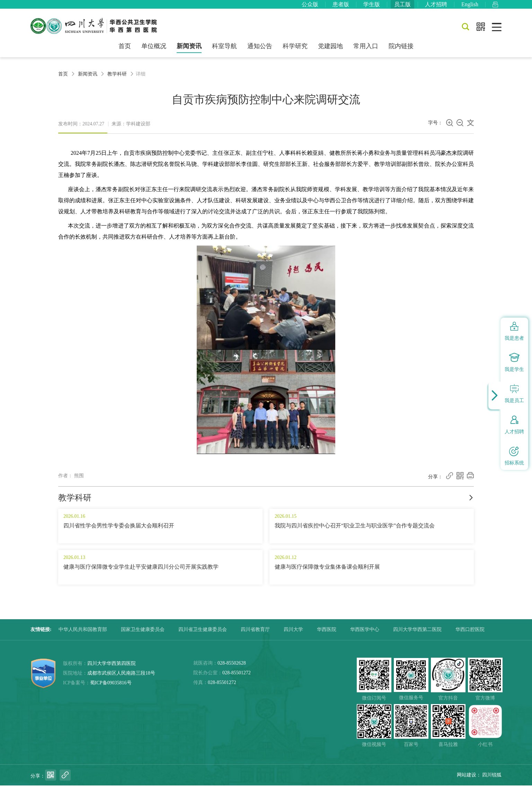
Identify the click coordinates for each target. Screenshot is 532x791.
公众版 (310, 7)
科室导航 (224, 51)
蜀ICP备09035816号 (111, 688)
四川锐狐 (492, 780)
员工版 (402, 7)
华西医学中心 (365, 635)
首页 (125, 51)
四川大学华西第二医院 (417, 635)
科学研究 (295, 51)
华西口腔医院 (470, 635)
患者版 (341, 7)
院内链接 (401, 51)
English (470, 7)
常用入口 (366, 51)
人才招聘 (436, 7)
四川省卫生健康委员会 (203, 635)
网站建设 (467, 780)
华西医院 (327, 635)
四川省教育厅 (255, 635)
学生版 (372, 7)
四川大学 (293, 635)
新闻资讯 (189, 51)
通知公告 (260, 51)
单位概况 (154, 51)
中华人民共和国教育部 (83, 635)
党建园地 (330, 51)
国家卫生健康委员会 (143, 635)
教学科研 (117, 79)
